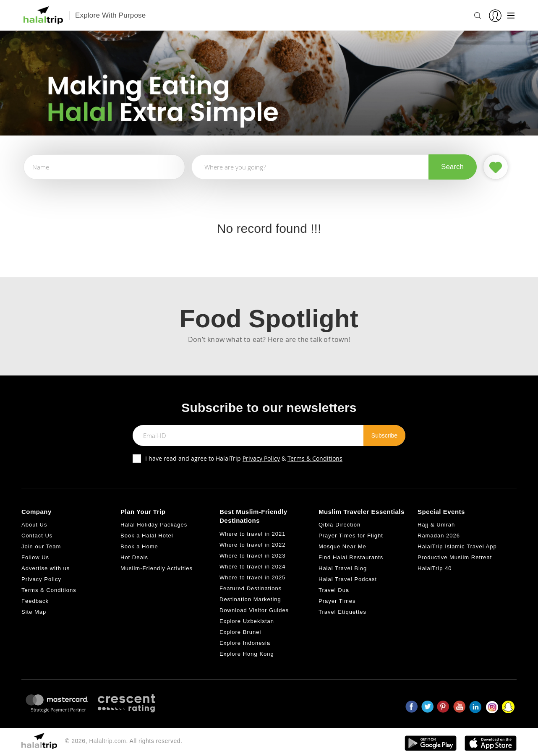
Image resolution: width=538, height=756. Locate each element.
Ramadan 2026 (439, 536)
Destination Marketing (250, 599)
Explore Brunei (240, 632)
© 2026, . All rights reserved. (124, 741)
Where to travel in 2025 (252, 577)
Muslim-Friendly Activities (157, 568)
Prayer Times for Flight (351, 536)
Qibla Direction (340, 525)
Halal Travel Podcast (348, 579)
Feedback (35, 601)
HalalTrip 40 (435, 568)
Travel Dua (334, 590)
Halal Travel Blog (343, 568)
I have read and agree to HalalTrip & (244, 458)
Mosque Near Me (342, 546)
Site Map (34, 612)
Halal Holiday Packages (154, 525)
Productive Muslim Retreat (455, 557)
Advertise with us (46, 568)
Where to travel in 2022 (252, 545)
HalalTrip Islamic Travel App (457, 546)
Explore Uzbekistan (247, 621)
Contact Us (37, 536)
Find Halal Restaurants (351, 557)
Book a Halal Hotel (147, 536)
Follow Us (35, 557)
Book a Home (139, 546)
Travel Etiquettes (342, 612)
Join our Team (41, 546)
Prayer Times (337, 601)
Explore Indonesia (245, 643)
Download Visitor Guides (254, 610)
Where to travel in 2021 (252, 534)
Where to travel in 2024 (252, 567)
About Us (34, 525)
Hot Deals (134, 557)
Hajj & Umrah (436, 525)
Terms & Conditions (315, 458)
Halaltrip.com (107, 741)
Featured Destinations (251, 588)
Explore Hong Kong (247, 654)
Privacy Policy (261, 458)
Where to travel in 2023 (252, 556)
